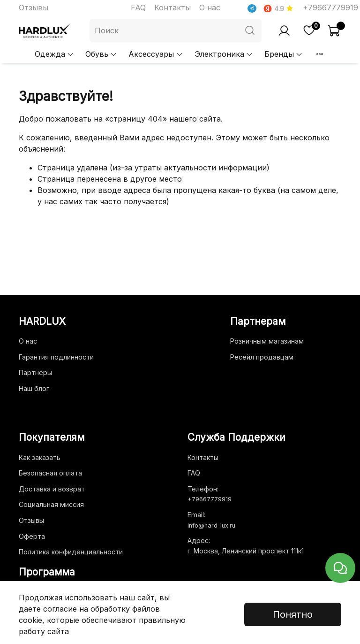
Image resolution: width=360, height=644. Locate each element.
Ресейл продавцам (262, 357)
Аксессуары (156, 54)
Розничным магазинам (267, 341)
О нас (210, 8)
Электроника (224, 54)
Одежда (54, 54)
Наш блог (34, 388)
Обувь (101, 54)
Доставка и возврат (52, 489)
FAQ (138, 8)
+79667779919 (330, 8)
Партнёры (35, 372)
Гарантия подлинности (56, 357)
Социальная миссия (51, 504)
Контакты (172, 8)
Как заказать (40, 457)
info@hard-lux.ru (211, 525)
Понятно (293, 614)
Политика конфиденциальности (71, 552)
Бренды (284, 54)
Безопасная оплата (50, 473)
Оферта (32, 536)
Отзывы (34, 8)
